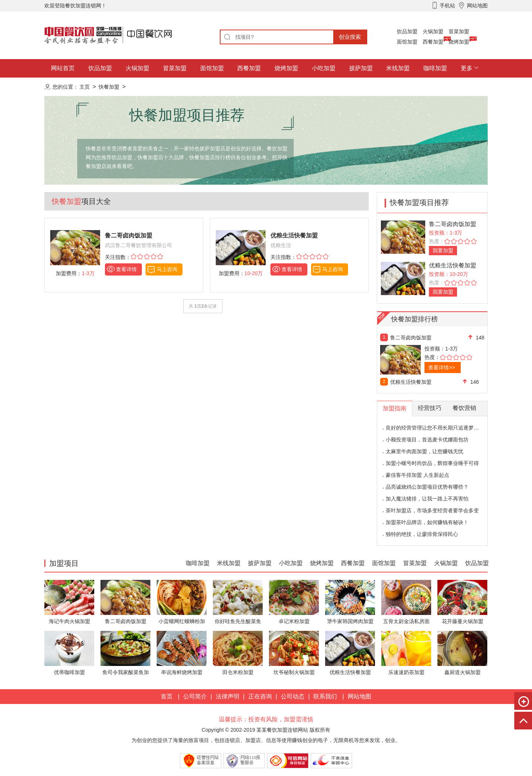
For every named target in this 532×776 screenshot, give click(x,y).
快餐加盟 (109, 87)
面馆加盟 (407, 42)
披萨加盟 (361, 68)
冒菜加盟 (459, 31)
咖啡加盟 (435, 68)
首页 (167, 696)
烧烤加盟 (459, 42)
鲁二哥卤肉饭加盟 (453, 224)
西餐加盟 (433, 42)
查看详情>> (441, 368)
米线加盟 (398, 68)
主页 (85, 87)
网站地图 (359, 696)
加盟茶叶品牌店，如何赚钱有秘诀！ (427, 522)
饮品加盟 (407, 31)
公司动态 (293, 696)
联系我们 (325, 696)
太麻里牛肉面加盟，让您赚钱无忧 (424, 451)
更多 (467, 68)
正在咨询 (260, 696)
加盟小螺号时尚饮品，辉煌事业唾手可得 (432, 463)
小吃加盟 (324, 68)
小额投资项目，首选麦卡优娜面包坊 (427, 440)
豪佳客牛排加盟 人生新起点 (417, 475)
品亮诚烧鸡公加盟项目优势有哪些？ (427, 487)
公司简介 (195, 696)
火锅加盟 (433, 31)
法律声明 (228, 696)
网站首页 (63, 68)
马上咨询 (167, 269)
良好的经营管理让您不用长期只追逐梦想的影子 (440, 428)
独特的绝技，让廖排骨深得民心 (422, 534)
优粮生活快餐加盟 (453, 265)
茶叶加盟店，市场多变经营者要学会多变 (432, 510)
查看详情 (126, 269)
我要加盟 (443, 250)
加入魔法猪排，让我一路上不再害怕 (427, 499)
